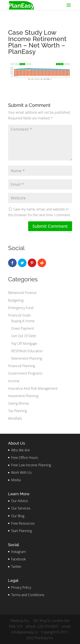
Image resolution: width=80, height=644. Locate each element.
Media (16, 480)
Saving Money (18, 403)
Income (14, 381)
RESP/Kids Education (27, 351)
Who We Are (20, 450)
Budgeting (16, 300)
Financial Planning (22, 366)
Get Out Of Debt (24, 336)
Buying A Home (23, 321)
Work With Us (21, 472)
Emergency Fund (21, 308)
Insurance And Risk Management (33, 388)
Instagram (18, 552)
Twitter (16, 567)
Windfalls (15, 418)
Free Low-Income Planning (31, 465)
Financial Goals (19, 315)
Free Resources (23, 523)
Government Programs (25, 373)
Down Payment (23, 328)
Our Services (21, 508)
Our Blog (18, 516)
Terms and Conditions (28, 595)
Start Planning (21, 531)
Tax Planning (17, 411)
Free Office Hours (24, 458)
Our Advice (20, 501)
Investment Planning (23, 396)
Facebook (18, 559)
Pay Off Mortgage (24, 343)
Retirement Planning (27, 358)
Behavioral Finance (22, 293)
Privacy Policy (21, 587)
